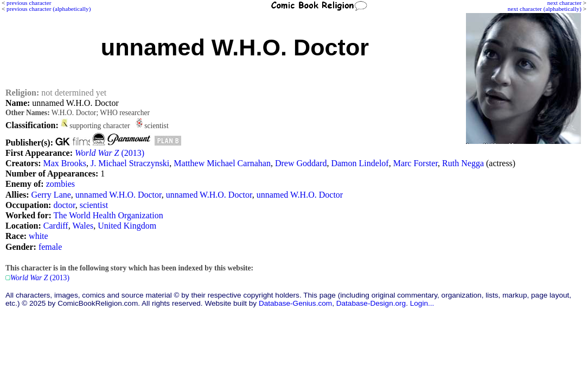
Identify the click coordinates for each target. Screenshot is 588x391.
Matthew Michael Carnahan (222, 163)
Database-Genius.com (295, 303)
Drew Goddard (301, 163)
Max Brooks (65, 163)
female (50, 247)
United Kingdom (127, 226)
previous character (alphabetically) (49, 9)
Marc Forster (416, 163)
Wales (83, 226)
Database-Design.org (371, 303)
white (39, 236)
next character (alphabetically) (545, 9)
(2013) (110, 153)
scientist (94, 205)
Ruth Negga (463, 163)
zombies (60, 184)
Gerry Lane (51, 195)
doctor (64, 205)
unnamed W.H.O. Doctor (119, 195)
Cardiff (56, 226)
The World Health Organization (108, 215)
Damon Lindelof (360, 163)
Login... (422, 303)
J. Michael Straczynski (130, 163)
